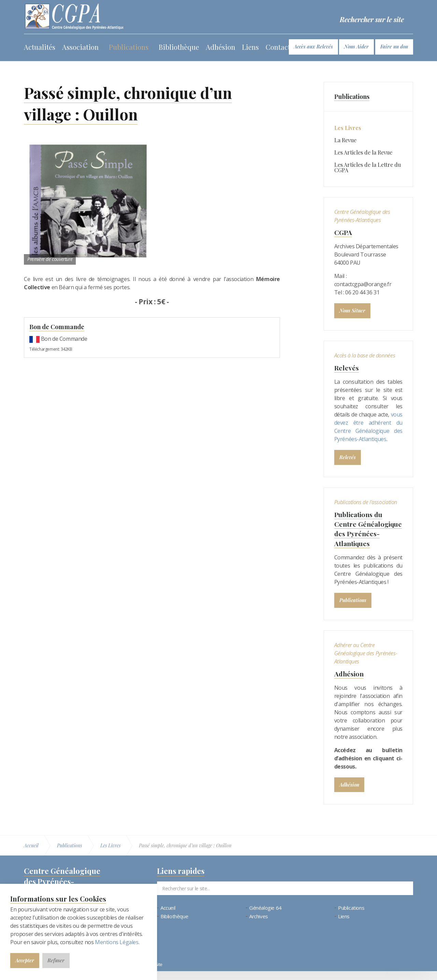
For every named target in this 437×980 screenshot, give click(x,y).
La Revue (345, 140)
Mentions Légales (117, 942)
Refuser (56, 960)
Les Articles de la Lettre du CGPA (368, 167)
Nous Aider (356, 47)
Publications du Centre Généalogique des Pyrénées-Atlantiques (364, 533)
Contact (278, 47)
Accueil (168, 917)
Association (80, 47)
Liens (250, 47)
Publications (129, 47)
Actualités (40, 47)
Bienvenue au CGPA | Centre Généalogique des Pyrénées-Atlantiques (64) (75, 17)
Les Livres (348, 128)
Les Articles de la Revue (363, 152)
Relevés (347, 368)
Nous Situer (352, 311)
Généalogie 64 (265, 917)
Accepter (25, 960)
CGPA (343, 232)
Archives (259, 925)
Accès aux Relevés (313, 47)
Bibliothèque (179, 47)
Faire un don (394, 47)
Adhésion (221, 47)
